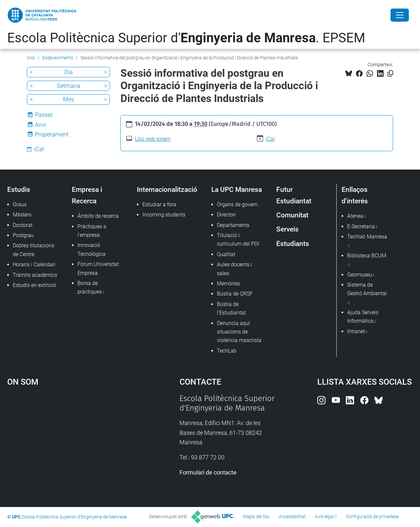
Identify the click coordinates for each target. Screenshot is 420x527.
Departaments (233, 225)
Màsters (22, 215)
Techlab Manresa (367, 237)
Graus (20, 204)
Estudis (19, 189)
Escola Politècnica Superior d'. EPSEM (186, 38)
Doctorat (23, 225)
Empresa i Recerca (87, 195)
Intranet (356, 331)
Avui (40, 124)
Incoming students (164, 215)
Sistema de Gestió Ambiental (367, 289)
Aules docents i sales (234, 269)
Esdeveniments (58, 58)
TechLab (227, 351)
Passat (44, 115)
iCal (270, 139)
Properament (52, 134)
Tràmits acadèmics (35, 275)
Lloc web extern (153, 139)
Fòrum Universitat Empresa (98, 268)
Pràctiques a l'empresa (92, 231)
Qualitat (226, 254)
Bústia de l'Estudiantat (231, 308)
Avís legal (325, 517)
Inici (31, 58)
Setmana (69, 86)
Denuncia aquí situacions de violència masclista (239, 332)
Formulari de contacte (208, 472)
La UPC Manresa (237, 189)
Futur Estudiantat (294, 195)
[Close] (400, 15)
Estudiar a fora (159, 204)
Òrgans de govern (237, 204)
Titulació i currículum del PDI (238, 240)
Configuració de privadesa (372, 517)
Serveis (287, 229)
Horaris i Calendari (34, 264)
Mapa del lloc (256, 517)
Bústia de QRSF (235, 294)
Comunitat (292, 215)
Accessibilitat (292, 517)
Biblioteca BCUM (367, 256)
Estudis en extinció (34, 285)
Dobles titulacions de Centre (33, 250)
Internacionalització (167, 189)
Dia (69, 72)
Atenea (355, 216)
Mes (69, 99)
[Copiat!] (390, 74)
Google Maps (72, 443)
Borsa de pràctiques (90, 287)
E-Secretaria (361, 226)
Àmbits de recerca (98, 216)
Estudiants (293, 243)
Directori (226, 215)
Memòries (228, 284)
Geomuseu (360, 275)
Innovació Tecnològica (92, 249)
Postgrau (23, 235)
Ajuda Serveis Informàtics (363, 317)
